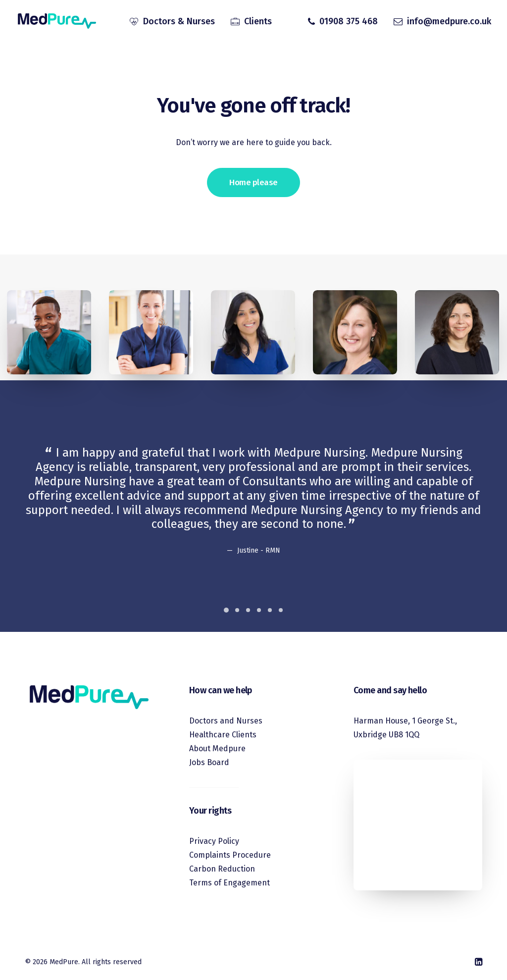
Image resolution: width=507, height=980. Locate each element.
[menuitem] (172, 21)
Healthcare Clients (223, 735)
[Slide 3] (248, 610)
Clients (258, 21)
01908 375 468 (349, 21)
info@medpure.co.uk (449, 21)
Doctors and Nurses (226, 721)
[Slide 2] (237, 610)
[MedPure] (56, 21)
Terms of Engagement (229, 883)
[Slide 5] (270, 610)
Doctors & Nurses (179, 21)
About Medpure (217, 748)
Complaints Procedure (230, 855)
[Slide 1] (226, 610)
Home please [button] (253, 186)
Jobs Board (209, 762)
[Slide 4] (259, 610)
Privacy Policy (214, 841)
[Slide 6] (281, 610)
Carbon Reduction (222, 869)
